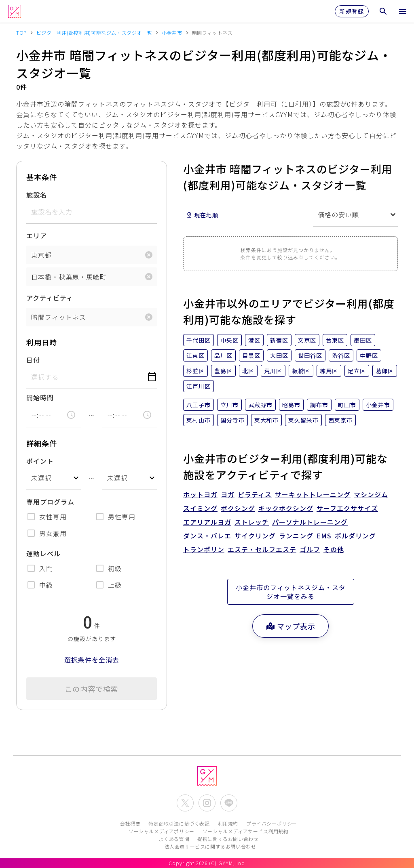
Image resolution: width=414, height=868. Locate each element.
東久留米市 (303, 420)
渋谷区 (341, 355)
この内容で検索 (92, 689)
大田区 (279, 355)
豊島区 (223, 371)
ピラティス (255, 494)
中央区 (229, 340)
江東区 (195, 355)
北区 (248, 371)
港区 (254, 340)
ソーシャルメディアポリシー (162, 831)
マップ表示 (290, 626)
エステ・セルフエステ (262, 549)
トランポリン (204, 549)
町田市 (347, 405)
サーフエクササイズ (347, 508)
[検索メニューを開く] (383, 11)
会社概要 (130, 823)
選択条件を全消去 (92, 660)
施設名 (37, 195)
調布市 (319, 405)
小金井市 (378, 405)
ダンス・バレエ (207, 536)
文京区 (307, 340)
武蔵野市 (260, 405)
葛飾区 (385, 371)
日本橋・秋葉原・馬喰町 (69, 277)
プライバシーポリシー (272, 823)
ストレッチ (252, 522)
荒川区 (273, 371)
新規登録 (352, 11)
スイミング (200, 508)
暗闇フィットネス (59, 317)
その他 (334, 549)
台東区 (335, 340)
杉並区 (195, 371)
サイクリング (255, 536)
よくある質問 (174, 839)
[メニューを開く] (403, 11)
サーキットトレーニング (313, 494)
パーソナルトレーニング (310, 522)
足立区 (357, 371)
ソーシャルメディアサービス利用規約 (246, 831)
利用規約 (228, 823)
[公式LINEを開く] (229, 803)
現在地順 (202, 215)
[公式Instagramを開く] (207, 803)
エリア (37, 235)
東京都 (41, 255)
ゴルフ (310, 549)
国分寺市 (232, 420)
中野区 (369, 355)
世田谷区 (310, 355)
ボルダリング (355, 536)
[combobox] (54, 478)
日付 (33, 360)
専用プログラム (50, 502)
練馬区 (329, 371)
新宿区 (279, 340)
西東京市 (340, 420)
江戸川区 (199, 386)
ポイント (40, 461)
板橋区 (301, 371)
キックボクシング (286, 508)
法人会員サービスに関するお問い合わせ (210, 846)
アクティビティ (50, 298)
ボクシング (238, 508)
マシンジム (371, 494)
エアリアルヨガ (207, 522)
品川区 (223, 355)
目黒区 (251, 355)
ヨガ (228, 494)
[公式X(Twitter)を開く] (185, 803)
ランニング (296, 536)
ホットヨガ (200, 494)
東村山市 (199, 420)
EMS (324, 536)
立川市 (229, 405)
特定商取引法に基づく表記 (179, 823)
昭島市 (291, 405)
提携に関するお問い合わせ (228, 839)
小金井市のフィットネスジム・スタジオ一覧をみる (291, 592)
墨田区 (363, 340)
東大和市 (266, 420)
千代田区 (199, 340)
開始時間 (40, 397)
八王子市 (199, 405)
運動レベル (43, 553)
